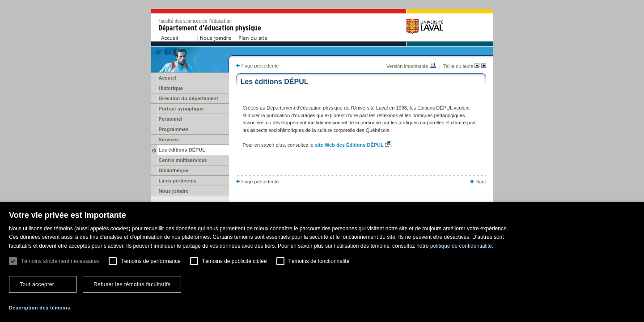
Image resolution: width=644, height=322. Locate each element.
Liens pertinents (178, 181)
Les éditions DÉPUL (182, 150)
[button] (40, 308)
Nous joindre (174, 191)
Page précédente (258, 66)
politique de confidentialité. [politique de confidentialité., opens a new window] (462, 246)
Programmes (174, 129)
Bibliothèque (174, 170)
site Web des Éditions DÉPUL (349, 145)
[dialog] (322, 262)
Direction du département (189, 98)
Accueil (167, 78)
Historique (171, 88)
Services (169, 140)
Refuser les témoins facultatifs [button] (132, 284)
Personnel (171, 119)
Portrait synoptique (181, 109)
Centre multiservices (183, 160)
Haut (478, 182)
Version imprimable (412, 66)
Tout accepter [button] (37, 284)
